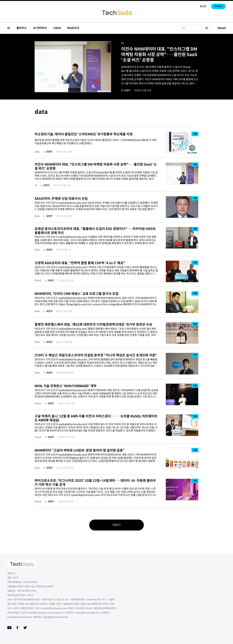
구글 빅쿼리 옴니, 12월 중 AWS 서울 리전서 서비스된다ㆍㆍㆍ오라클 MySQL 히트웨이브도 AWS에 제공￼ (96, 418)
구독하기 (218, 6)
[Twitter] (25, 628)
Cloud (38, 280)
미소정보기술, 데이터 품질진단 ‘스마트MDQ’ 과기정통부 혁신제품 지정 (84, 134)
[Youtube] (9, 628)
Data (37, 216)
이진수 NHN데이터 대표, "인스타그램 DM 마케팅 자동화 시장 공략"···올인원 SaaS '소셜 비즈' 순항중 (159, 55)
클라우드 (22, 28)
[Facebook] (17, 628)
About (222, 28)
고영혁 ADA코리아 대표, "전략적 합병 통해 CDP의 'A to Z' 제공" (80, 263)
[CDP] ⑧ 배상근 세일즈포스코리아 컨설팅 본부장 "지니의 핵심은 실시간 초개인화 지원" (96, 355)
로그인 (203, 6)
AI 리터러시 (40, 28)
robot (57, 28)
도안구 (127, 90)
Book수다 (73, 28)
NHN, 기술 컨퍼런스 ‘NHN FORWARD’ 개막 (66, 386)
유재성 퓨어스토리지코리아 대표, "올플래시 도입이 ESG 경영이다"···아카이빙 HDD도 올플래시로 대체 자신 (95, 231)
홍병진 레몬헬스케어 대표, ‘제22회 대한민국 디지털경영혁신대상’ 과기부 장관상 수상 (93, 325)
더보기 (117, 525)
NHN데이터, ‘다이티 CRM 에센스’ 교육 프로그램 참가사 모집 (77, 294)
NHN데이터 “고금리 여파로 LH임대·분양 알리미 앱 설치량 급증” (80, 450)
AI (9, 28)
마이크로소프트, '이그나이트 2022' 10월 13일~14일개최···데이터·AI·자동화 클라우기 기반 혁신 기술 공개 (95, 483)
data (37, 152)
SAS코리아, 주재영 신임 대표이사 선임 (61, 199)
